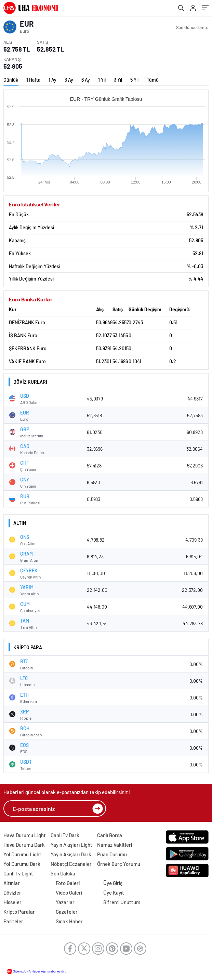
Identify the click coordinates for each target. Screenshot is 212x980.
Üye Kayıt (114, 893)
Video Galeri (69, 893)
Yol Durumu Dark (22, 864)
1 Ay (52, 80)
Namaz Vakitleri (115, 845)
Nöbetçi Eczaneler (71, 864)
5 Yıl (134, 80)
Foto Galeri (68, 883)
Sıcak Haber (69, 921)
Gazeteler (67, 912)
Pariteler (13, 921)
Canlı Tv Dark (65, 835)
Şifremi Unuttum (122, 902)
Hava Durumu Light (25, 835)
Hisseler (12, 902)
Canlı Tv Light (18, 873)
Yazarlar (65, 902)
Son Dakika (63, 873)
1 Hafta (33, 80)
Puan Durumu (112, 854)
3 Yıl (118, 80)
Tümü (153, 80)
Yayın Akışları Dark (71, 854)
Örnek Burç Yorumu (119, 864)
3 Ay (69, 80)
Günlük (11, 80)
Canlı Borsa (110, 835)
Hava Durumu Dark (24, 845)
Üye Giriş (113, 883)
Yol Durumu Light (22, 854)
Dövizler (12, 893)
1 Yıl (102, 80)
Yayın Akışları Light (71, 845)
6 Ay (86, 80)
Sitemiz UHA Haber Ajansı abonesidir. (36, 971)
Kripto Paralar (19, 912)
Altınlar (12, 883)
